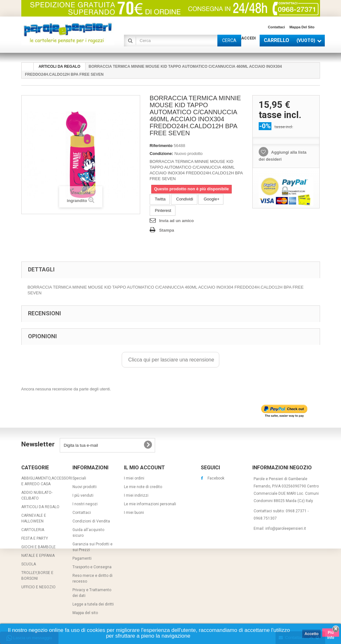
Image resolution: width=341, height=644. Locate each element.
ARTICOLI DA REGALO (40, 507)
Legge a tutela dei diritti (93, 604)
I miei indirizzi (136, 495)
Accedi (249, 38)
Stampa (167, 230)
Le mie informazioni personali (150, 504)
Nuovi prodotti (85, 487)
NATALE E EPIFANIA (38, 556)
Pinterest (163, 210)
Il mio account (144, 468)
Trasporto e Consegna (92, 567)
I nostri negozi (85, 504)
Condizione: (161, 154)
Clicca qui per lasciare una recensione (170, 360)
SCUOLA (29, 564)
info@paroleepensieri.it (286, 528)
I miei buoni (134, 513)
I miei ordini (134, 478)
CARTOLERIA (33, 530)
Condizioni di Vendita (91, 521)
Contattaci (276, 27)
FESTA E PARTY (35, 538)
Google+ (211, 199)
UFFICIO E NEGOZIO (38, 587)
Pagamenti (82, 558)
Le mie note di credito (143, 487)
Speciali (79, 478)
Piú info (331, 633)
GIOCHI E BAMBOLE (38, 547)
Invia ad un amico (177, 221)
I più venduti (83, 495)
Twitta (160, 199)
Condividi (184, 199)
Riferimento (161, 146)
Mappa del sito (302, 27)
